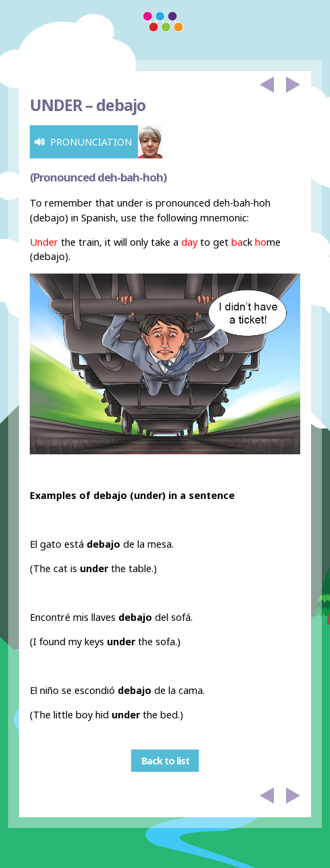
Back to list (165, 761)
